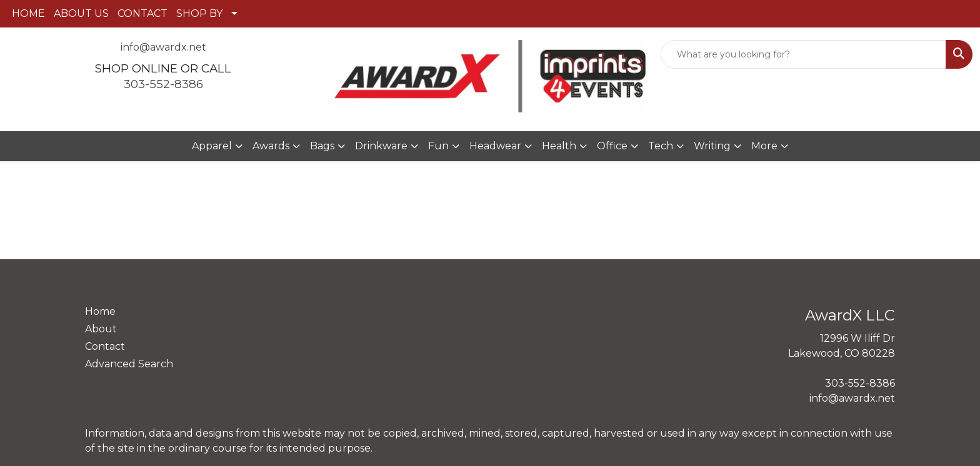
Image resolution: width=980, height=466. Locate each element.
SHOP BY (199, 13)
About (101, 329)
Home (100, 311)
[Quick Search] (803, 54)
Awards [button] (271, 146)
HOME (28, 13)
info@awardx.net (163, 47)
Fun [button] (438, 146)
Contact (105, 346)
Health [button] (559, 146)
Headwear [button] (495, 146)
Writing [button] (712, 146)
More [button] (764, 146)
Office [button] (612, 146)
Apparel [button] (212, 146)
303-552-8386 (163, 84)
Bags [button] (322, 146)
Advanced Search (129, 364)
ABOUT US (81, 13)
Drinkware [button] (381, 146)
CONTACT (142, 13)
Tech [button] (661, 146)
